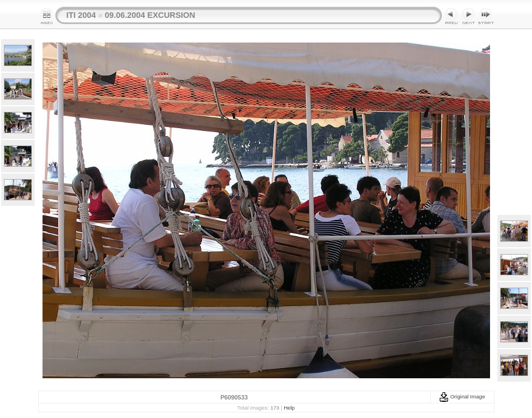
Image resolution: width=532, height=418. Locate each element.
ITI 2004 (81, 15)
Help (289, 408)
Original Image (462, 396)
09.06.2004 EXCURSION (150, 15)
